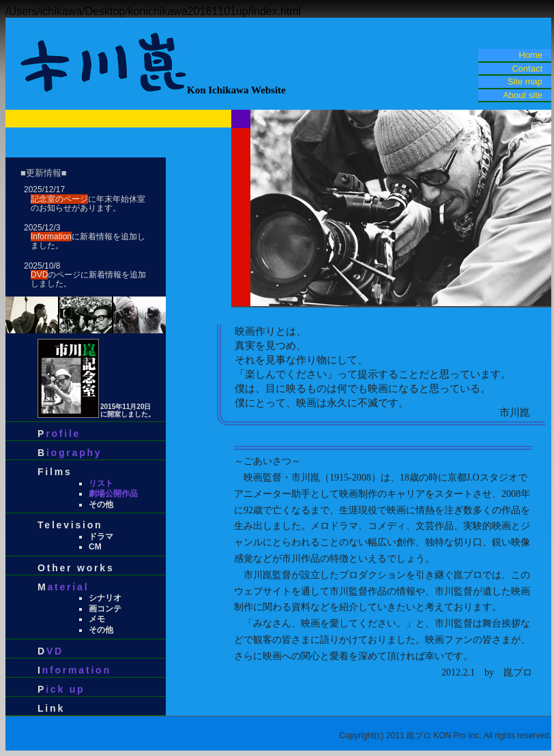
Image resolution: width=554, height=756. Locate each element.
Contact (527, 69)
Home (530, 55)
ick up (65, 689)
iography (74, 453)
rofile (63, 434)
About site (523, 95)
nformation (77, 670)
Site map (525, 81)
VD (55, 651)
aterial (68, 587)
